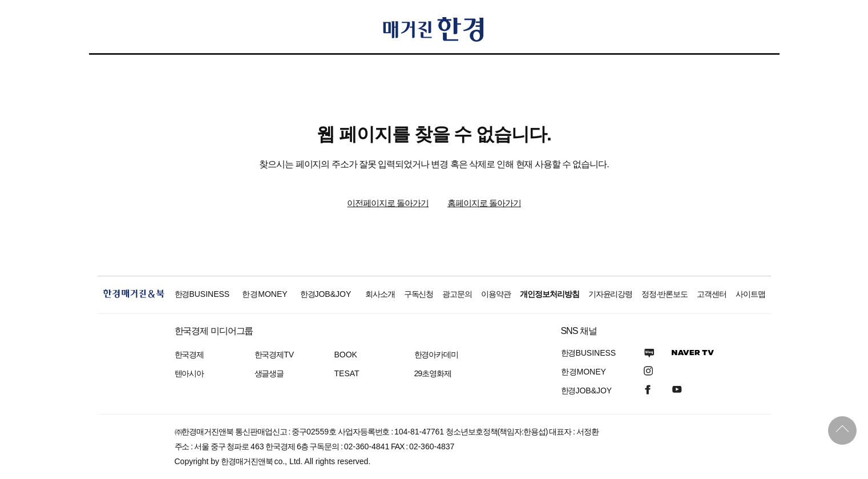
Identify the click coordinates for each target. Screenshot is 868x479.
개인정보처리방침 (550, 294)
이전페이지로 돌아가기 (388, 203)
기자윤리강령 (611, 294)
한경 (202, 294)
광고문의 (457, 294)
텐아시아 (189, 373)
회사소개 (380, 294)
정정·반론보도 (665, 294)
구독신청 (419, 294)
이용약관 (496, 294)
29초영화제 (433, 373)
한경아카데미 (437, 355)
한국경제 (189, 355)
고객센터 (712, 294)
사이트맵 (750, 294)
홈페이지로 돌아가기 (484, 203)
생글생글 (269, 373)
